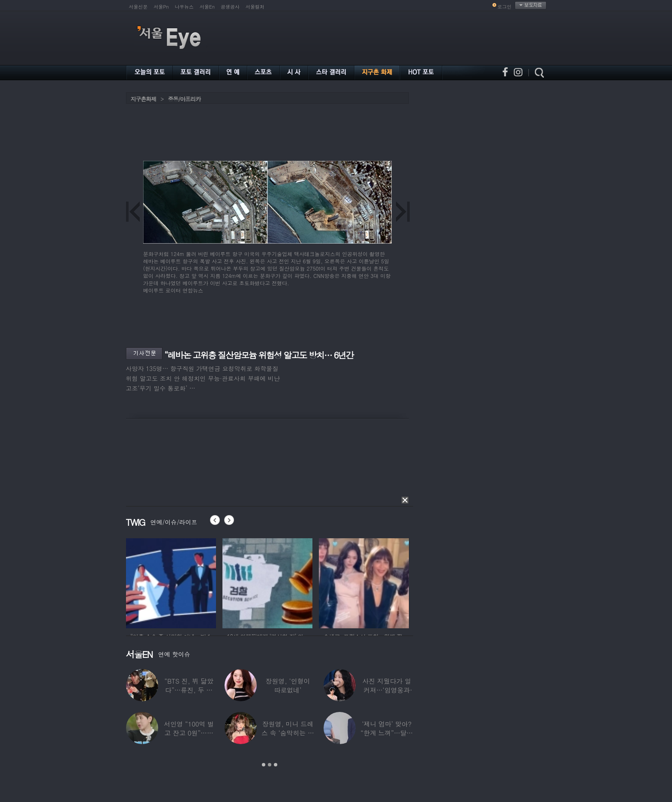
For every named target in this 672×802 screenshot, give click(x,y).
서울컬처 (255, 7)
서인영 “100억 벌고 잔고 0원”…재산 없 (189, 733)
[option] (171, 582)
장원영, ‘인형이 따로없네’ (288, 685)
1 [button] (264, 765)
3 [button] (276, 765)
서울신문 (138, 7)
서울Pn (161, 7)
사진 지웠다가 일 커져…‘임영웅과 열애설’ (387, 690)
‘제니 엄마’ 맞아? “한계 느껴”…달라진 (387, 733)
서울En (207, 7)
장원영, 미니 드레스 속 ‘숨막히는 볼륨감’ (288, 733)
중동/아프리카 (184, 99)
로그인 (505, 7)
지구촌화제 (144, 99)
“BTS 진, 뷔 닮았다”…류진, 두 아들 (189, 690)
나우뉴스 (184, 7)
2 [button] (270, 765)
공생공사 (230, 7)
